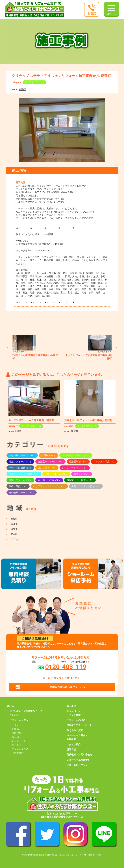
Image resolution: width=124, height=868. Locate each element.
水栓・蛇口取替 (20, 468)
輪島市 (14, 529)
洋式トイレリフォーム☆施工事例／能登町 (88, 420)
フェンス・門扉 (104, 462)
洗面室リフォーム (50, 462)
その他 (14, 539)
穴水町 (14, 534)
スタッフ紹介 (74, 744)
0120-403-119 (66, 667)
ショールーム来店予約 (78, 760)
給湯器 (15, 729)
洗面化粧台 (18, 733)
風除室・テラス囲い (80, 480)
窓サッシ (82, 474)
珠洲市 (14, 524)
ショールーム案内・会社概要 (77, 737)
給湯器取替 (78, 462)
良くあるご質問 (75, 730)
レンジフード (19, 741)
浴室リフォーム (20, 462)
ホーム (11, 706)
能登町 (22, 89)
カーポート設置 (49, 480)
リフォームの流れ (76, 720)
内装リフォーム (56, 474)
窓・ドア (17, 745)
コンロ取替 (47, 468)
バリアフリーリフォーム (49, 486)
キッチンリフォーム (34, 82)
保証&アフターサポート (79, 725)
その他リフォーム (22, 492)
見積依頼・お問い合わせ (80, 755)
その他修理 (18, 753)
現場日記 (71, 750)
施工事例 (71, 706)
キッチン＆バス (20, 749)
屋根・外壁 (18, 486)
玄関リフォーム (20, 480)
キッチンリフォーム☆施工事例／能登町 (31, 420)
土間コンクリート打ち (86, 486)
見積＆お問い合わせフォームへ (67, 687)
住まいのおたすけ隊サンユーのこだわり (26, 713)
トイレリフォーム (22, 455)
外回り (49, 455)
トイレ (15, 725)
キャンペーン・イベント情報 (75, 713)
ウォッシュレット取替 (24, 474)
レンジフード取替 (75, 468)
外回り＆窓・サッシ (77, 765)
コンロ (15, 737)
